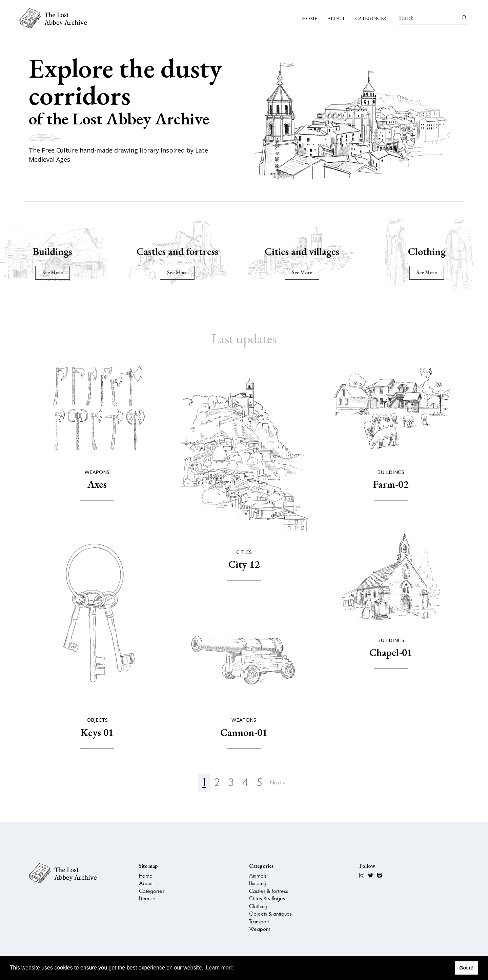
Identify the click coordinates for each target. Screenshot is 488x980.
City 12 (244, 564)
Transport (259, 922)
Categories (371, 18)
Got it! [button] (466, 968)
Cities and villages (307, 251)
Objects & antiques (270, 914)
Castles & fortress (269, 891)
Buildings (57, 251)
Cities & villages (267, 898)
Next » (278, 783)
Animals (258, 876)
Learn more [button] (220, 968)
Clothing (432, 251)
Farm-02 (391, 484)
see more (57, 272)
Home (310, 18)
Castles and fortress (182, 251)
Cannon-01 (244, 732)
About (336, 18)
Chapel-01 (391, 652)
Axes (97, 484)
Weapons (260, 929)
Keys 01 (97, 732)
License (147, 898)
